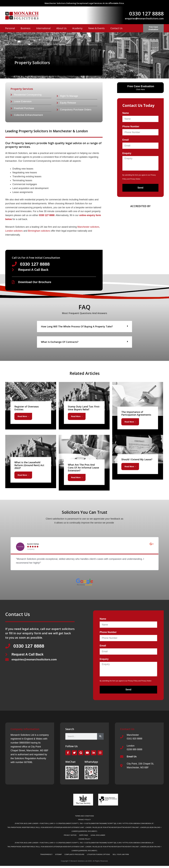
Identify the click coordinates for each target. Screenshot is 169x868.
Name (126, 113)
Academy (77, 28)
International (43, 28)
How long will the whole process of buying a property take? (77, 327)
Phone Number (131, 126)
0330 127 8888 (146, 13)
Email (126, 140)
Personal (10, 28)
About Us (61, 28)
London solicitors (14, 231)
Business (25, 28)
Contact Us (116, 28)
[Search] (100, 737)
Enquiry (127, 153)
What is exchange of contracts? (60, 343)
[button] (84, 327)
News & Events (97, 28)
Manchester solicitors (89, 228)
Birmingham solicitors (40, 231)
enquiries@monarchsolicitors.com (144, 18)
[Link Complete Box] (31, 407)
